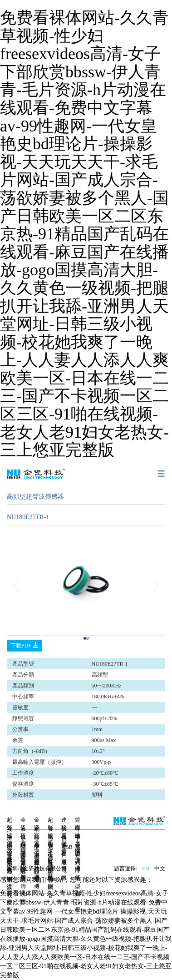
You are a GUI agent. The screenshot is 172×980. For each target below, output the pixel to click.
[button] (19, 586)
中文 (160, 869)
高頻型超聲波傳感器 (35, 497)
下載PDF (24, 646)
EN (146, 869)
